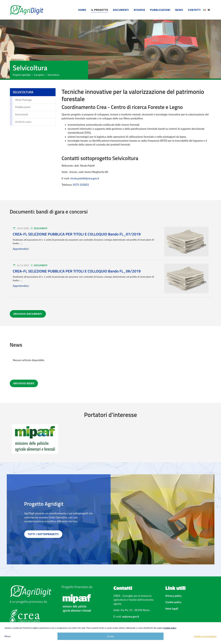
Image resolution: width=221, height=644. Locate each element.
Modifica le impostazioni (205, 636)
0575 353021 (81, 185)
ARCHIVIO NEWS (24, 383)
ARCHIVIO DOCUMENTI (28, 314)
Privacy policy (174, 596)
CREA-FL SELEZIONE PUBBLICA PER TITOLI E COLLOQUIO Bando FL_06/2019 (77, 271)
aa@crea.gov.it (131, 617)
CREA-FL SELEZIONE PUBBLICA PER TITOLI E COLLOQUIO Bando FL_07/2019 (77, 234)
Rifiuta (8, 636)
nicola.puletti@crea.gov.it (85, 178)
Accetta (110, 636)
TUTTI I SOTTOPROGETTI (43, 534)
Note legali (172, 609)
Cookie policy (173, 602)
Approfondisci (21, 249)
